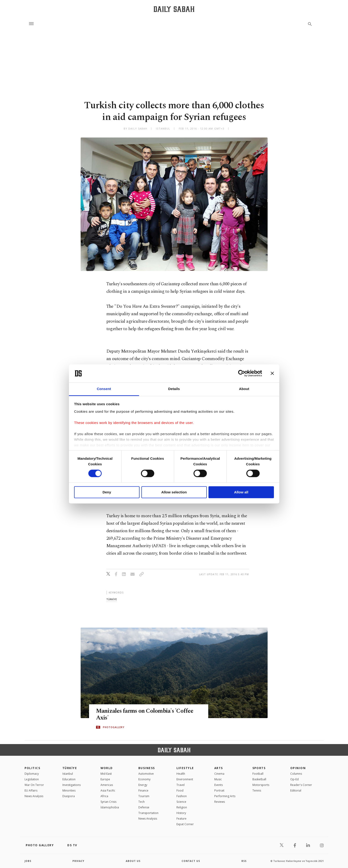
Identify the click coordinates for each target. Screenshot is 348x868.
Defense (144, 807)
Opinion (298, 768)
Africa (104, 796)
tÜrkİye (112, 599)
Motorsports (261, 785)
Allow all (241, 492)
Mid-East (106, 774)
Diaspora (69, 796)
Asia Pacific (108, 790)
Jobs (28, 861)
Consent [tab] (104, 389)
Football (258, 774)
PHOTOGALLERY (114, 727)
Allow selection (174, 492)
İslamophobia (110, 807)
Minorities (69, 790)
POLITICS (32, 768)
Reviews (220, 802)
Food (180, 790)
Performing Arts (225, 796)
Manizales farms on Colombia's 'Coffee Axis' (145, 714)
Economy (144, 779)
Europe (105, 779)
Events (219, 785)
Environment (185, 779)
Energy (143, 785)
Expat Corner (185, 824)
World (107, 768)
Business (147, 768)
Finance (143, 790)
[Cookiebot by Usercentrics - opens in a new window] (242, 373)
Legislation (32, 779)
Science (181, 802)
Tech (142, 802)
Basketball (259, 779)
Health (181, 774)
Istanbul (68, 774)
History (181, 813)
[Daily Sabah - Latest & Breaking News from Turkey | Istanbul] (174, 9)
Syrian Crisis (108, 802)
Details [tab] (174, 389)
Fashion (182, 796)
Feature (181, 819)
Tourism (144, 796)
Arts (219, 768)
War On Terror (34, 785)
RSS (244, 861)
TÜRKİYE (70, 768)
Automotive (146, 774)
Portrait (219, 790)
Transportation (148, 813)
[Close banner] (272, 373)
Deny (107, 492)
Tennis (257, 790)
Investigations (72, 785)
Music (218, 779)
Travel (181, 785)
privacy (78, 861)
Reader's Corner (301, 785)
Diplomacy (32, 774)
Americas (107, 785)
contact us (191, 861)
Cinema (219, 774)
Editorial (296, 790)
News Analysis (34, 796)
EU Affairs (31, 790)
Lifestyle (185, 768)
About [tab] (244, 389)
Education (69, 779)
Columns (296, 774)
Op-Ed (294, 779)
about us (133, 861)
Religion (182, 807)
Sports (259, 768)
